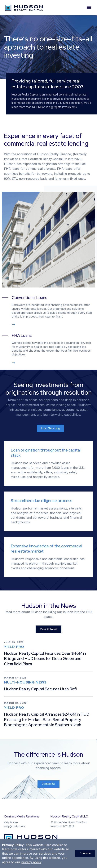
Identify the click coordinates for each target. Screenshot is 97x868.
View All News (49, 629)
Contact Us (48, 784)
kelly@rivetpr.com (14, 826)
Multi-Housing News (25, 682)
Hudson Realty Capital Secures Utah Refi (40, 689)
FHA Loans (22, 335)
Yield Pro (14, 647)
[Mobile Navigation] (89, 8)
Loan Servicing (51, 428)
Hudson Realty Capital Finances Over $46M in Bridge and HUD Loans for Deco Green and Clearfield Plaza (45, 659)
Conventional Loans (29, 298)
